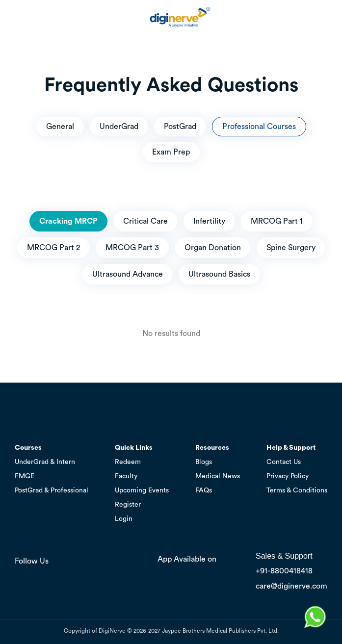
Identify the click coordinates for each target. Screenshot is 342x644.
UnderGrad (119, 127)
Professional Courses (259, 127)
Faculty (126, 476)
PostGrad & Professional (52, 490)
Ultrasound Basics (219, 274)
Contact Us (284, 462)
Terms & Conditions (297, 490)
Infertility (209, 221)
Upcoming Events (142, 490)
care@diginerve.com (291, 586)
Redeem (128, 462)
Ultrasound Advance (128, 274)
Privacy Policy (288, 476)
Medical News (218, 476)
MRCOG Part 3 (132, 248)
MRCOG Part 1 (277, 221)
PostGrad (180, 127)
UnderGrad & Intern (45, 462)
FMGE (25, 476)
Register (128, 505)
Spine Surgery (291, 248)
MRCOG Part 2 (53, 248)
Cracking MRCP (68, 221)
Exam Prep (171, 152)
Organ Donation (213, 248)
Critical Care (145, 221)
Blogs (204, 462)
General (60, 127)
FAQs (204, 490)
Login (124, 519)
